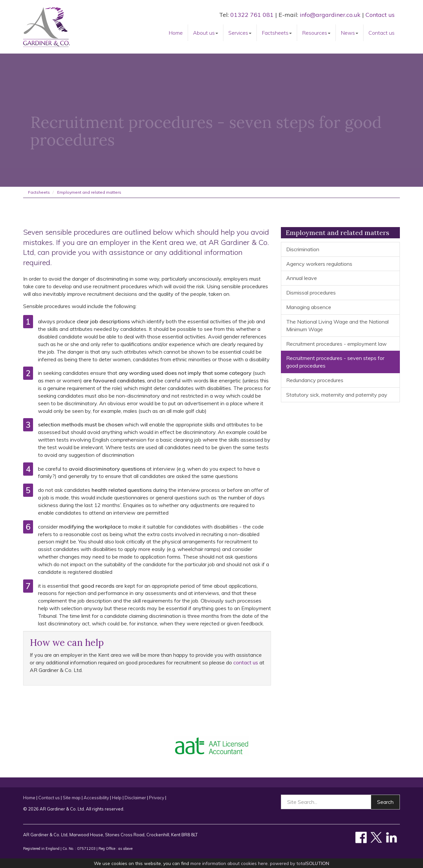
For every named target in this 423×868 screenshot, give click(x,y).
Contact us (380, 15)
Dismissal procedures (311, 293)
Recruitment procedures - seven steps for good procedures (335, 362)
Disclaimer (135, 798)
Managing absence (309, 307)
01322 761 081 (252, 15)
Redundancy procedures (315, 380)
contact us (246, 662)
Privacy (157, 798)
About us (206, 33)
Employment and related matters (89, 192)
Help (117, 798)
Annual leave (302, 278)
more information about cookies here (229, 863)
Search (385, 802)
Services (240, 33)
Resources (316, 33)
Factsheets (277, 33)
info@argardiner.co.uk (330, 15)
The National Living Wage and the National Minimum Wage (337, 325)
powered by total (300, 863)
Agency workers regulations (319, 264)
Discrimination (303, 249)
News (349, 33)
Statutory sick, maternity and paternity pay (337, 395)
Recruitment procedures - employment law (336, 344)
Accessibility (96, 798)
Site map (72, 798)
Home (176, 33)
